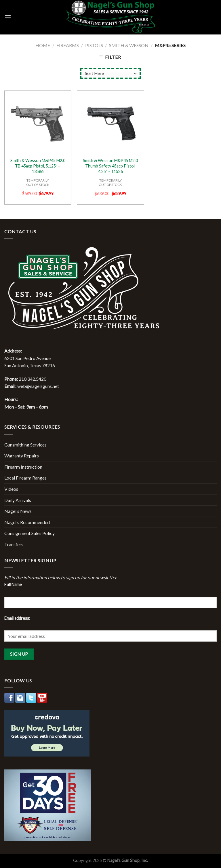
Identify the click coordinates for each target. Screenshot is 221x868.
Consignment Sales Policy (29, 533)
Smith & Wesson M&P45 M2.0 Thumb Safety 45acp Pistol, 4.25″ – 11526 (110, 166)
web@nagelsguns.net (38, 386)
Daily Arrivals (18, 500)
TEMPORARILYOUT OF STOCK (38, 182)
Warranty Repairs (22, 456)
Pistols (94, 45)
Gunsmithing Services (25, 445)
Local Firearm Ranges (25, 478)
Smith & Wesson (129, 45)
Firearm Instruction (23, 467)
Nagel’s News (18, 511)
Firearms (68, 45)
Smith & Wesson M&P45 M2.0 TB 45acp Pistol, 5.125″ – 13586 (38, 166)
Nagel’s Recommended (27, 522)
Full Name (13, 585)
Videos (11, 489)
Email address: (17, 618)
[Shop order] (110, 73)
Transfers (14, 544)
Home (43, 45)
